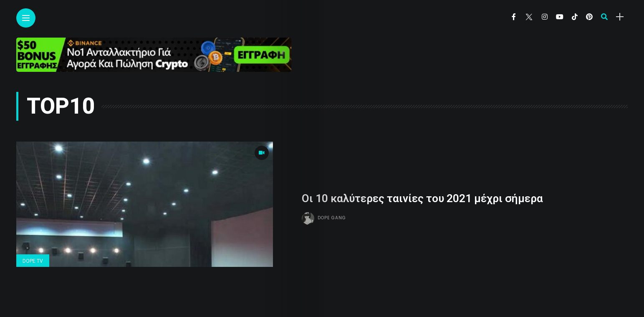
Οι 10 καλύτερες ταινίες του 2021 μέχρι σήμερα (422, 198)
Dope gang (332, 218)
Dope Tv (33, 261)
